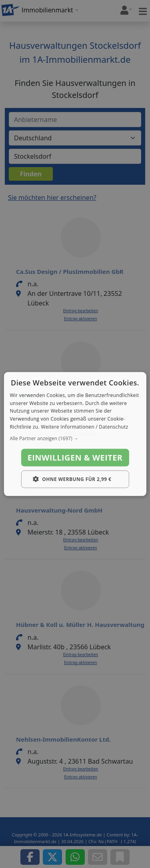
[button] (75, 438)
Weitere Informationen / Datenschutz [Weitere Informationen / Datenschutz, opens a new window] (84, 427)
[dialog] (75, 434)
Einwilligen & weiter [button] (75, 457)
